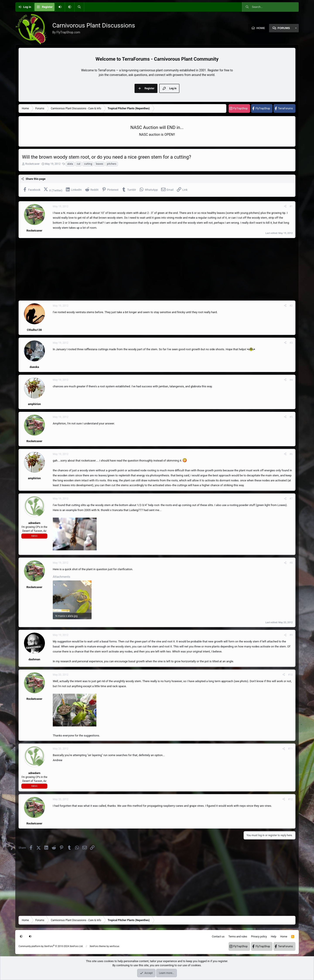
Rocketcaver (32, 164)
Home (261, 28)
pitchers (112, 164)
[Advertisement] (149, 269)
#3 (291, 343)
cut (79, 164)
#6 (291, 454)
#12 (290, 799)
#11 (290, 749)
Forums (284, 28)
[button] (70, 7)
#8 (291, 563)
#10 (290, 675)
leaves (99, 164)
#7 (291, 499)
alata (70, 164)
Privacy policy (259, 937)
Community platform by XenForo (51, 946)
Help (274, 937)
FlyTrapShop (240, 108)
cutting (88, 164)
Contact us (218, 937)
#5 (291, 417)
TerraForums (285, 108)
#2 (291, 306)
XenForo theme (98, 946)
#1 (291, 206)
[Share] (285, 206)
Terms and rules (238, 937)
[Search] (79, 7)
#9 (291, 635)
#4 (291, 380)
